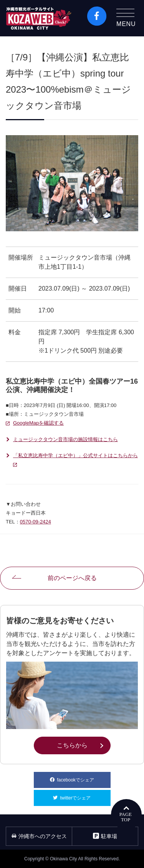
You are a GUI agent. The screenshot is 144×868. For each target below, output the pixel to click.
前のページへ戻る (72, 578)
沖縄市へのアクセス (39, 836)
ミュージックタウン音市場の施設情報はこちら (65, 439)
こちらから (84, 745)
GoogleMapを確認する (38, 423)
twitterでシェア (85, 795)
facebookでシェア (84, 777)
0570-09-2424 (36, 522)
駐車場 (105, 836)
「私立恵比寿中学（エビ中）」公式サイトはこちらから (75, 461)
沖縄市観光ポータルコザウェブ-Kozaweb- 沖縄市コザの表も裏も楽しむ (39, 18)
